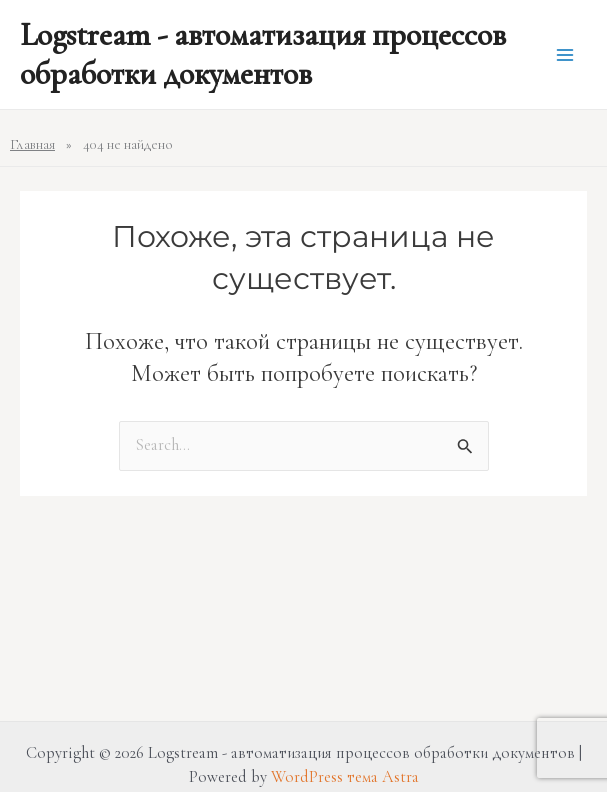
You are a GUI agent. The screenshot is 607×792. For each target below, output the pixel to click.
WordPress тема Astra (345, 777)
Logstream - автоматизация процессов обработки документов (263, 54)
